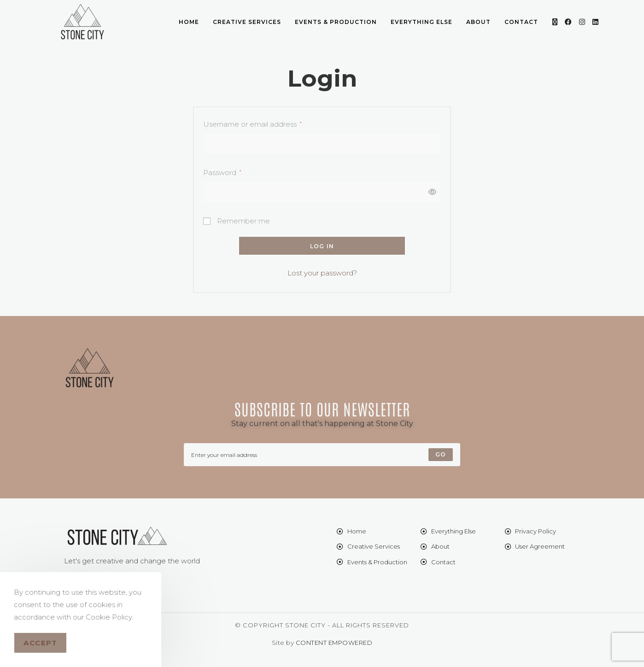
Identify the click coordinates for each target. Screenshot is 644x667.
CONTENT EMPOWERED (334, 643)
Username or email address (252, 123)
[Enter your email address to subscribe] (322, 455)
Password (222, 172)
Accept (40, 643)
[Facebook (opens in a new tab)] (568, 22)
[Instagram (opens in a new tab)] (582, 22)
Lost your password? (322, 273)
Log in (322, 246)
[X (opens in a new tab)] (555, 22)
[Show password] (430, 192)
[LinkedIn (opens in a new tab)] (595, 22)
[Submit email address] (441, 455)
